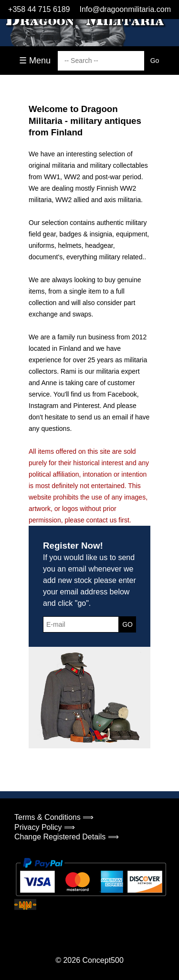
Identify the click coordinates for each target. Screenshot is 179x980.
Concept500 (103, 960)
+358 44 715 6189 (39, 9)
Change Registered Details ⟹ (67, 837)
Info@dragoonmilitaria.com (125, 9)
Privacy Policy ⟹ (45, 827)
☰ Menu (35, 61)
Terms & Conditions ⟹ (54, 817)
